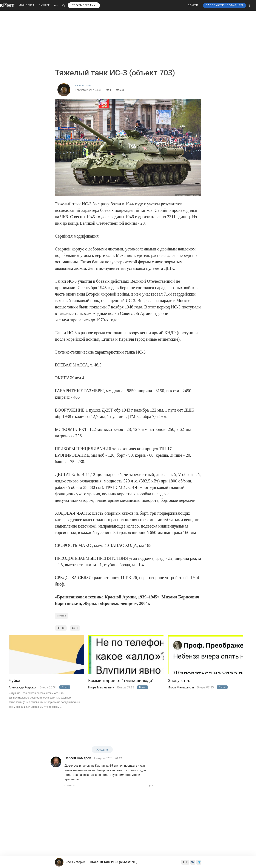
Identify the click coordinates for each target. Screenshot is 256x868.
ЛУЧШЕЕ (44, 5)
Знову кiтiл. (179, 681)
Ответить (70, 786)
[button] (250, 5)
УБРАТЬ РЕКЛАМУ (84, 5)
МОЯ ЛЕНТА (27, 5)
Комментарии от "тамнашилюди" (121, 681)
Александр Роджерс (23, 687)
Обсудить (102, 750)
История (61, 616)
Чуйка (15, 681)
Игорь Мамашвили (101, 687)
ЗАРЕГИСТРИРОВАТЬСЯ (224, 5)
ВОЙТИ (193, 5)
